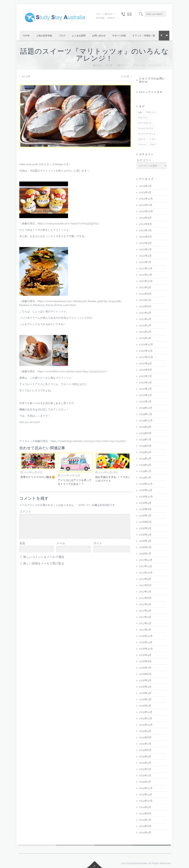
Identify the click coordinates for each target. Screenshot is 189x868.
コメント (25, 511)
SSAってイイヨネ (151, 92)
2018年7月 (145, 516)
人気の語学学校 (44, 36)
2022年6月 (145, 237)
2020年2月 (145, 395)
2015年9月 (145, 731)
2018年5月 (145, 528)
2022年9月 (145, 218)
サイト (98, 543)
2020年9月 (145, 363)
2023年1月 (145, 192)
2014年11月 (146, 794)
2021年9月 (145, 287)
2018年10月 (146, 497)
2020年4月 (145, 382)
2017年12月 (146, 560)
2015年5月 (145, 756)
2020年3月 (145, 389)
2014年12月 (146, 788)
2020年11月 (146, 351)
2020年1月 (145, 401)
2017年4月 (145, 611)
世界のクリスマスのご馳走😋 (38, 477)
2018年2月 (145, 547)
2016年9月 (145, 655)
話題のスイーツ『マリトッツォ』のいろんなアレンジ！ (143, 65)
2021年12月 (146, 268)
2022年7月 (145, 230)
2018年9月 (145, 503)
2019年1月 (145, 478)
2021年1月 (145, 338)
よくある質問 (79, 36)
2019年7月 (145, 440)
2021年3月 (145, 325)
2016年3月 (145, 693)
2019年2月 (145, 471)
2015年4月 (145, 763)
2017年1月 (145, 630)
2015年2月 (145, 775)
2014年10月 (146, 801)
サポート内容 (119, 36)
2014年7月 (145, 820)
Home (26, 36)
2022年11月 (146, 205)
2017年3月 (145, 617)
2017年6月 (145, 598)
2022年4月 (145, 249)
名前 (36, 543)
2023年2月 (145, 186)
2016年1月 (145, 706)
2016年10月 (146, 649)
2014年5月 (145, 832)
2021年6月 (145, 306)
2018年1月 (145, 554)
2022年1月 (145, 262)
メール (73, 543)
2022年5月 (145, 243)
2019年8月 (145, 433)
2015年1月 (145, 782)
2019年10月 (146, 421)
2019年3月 (145, 465)
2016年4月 (145, 687)
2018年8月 (145, 509)
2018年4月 (145, 535)
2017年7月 (145, 592)
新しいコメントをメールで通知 (44, 557)
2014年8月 (145, 813)
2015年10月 (146, 725)
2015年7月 (145, 744)
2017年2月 (145, 623)
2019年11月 (146, 414)
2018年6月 (145, 522)
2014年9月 (145, 807)
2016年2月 (145, 699)
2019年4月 (145, 459)
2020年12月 (146, 344)
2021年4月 (145, 319)
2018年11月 (146, 490)
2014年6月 (145, 826)
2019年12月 (146, 408)
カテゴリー (144, 160)
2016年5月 (145, 680)
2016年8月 (145, 661)
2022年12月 (146, 199)
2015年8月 (145, 737)
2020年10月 (146, 357)
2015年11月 (146, 718)
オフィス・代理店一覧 (144, 36)
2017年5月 (145, 604)
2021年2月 (145, 332)
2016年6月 (145, 674)
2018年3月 (145, 541)
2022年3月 (145, 256)
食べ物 (109, 65)
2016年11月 (146, 642)
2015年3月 (145, 769)
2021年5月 (145, 313)
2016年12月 (146, 636)
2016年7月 (145, 668)
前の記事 (25, 76)
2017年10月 (146, 573)
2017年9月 (145, 579)
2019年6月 (145, 446)
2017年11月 (146, 566)
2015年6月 (145, 750)
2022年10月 (146, 211)
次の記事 (126, 76)
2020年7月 (145, 376)
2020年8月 (145, 370)
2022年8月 (145, 224)
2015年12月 (146, 712)
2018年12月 (146, 484)
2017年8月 (145, 585)
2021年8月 (145, 294)
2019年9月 (145, 427)
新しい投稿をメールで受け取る (44, 563)
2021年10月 (146, 281)
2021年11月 (146, 275)
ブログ (62, 36)
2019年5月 (145, 452)
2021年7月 (145, 300)
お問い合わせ (99, 36)
